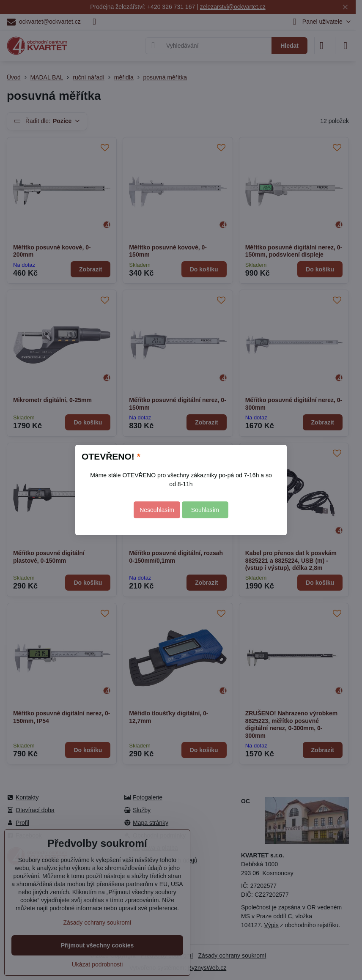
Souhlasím (205, 510)
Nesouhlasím (157, 510)
